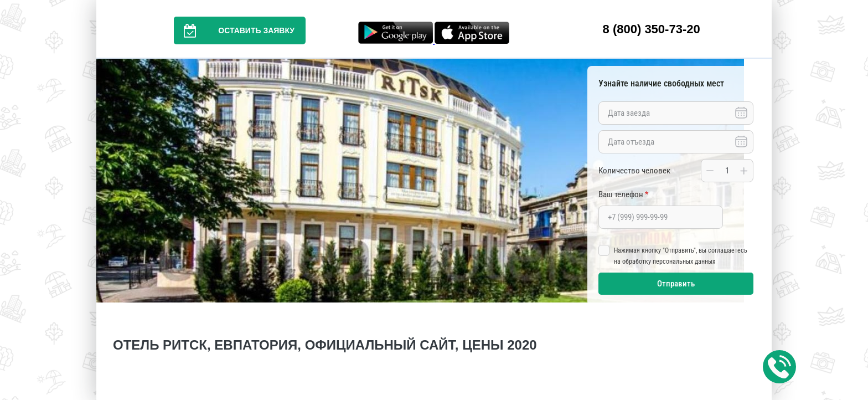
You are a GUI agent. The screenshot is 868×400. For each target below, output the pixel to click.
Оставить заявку (234, 30)
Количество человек (634, 171)
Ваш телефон (623, 194)
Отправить (676, 284)
